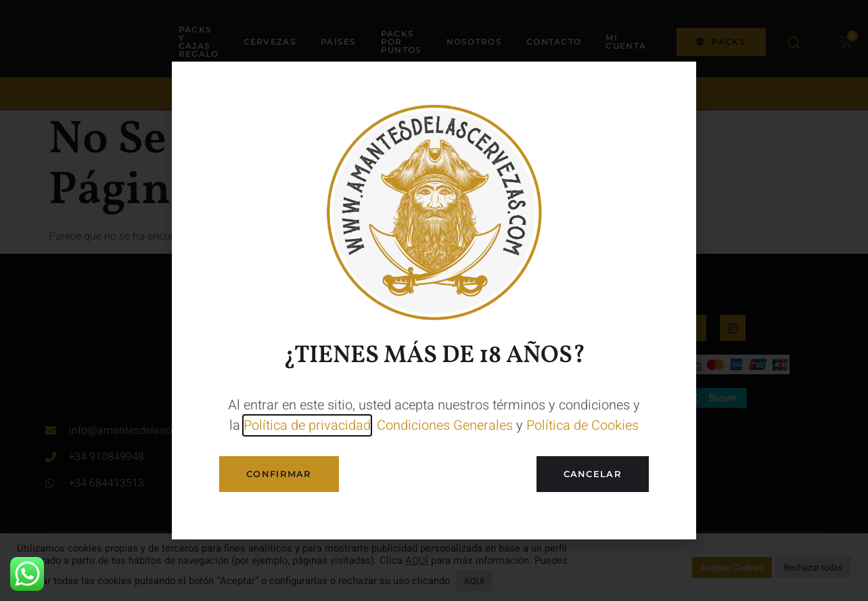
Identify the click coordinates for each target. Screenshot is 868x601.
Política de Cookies (583, 425)
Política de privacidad (307, 425)
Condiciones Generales (445, 425)
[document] (434, 300)
